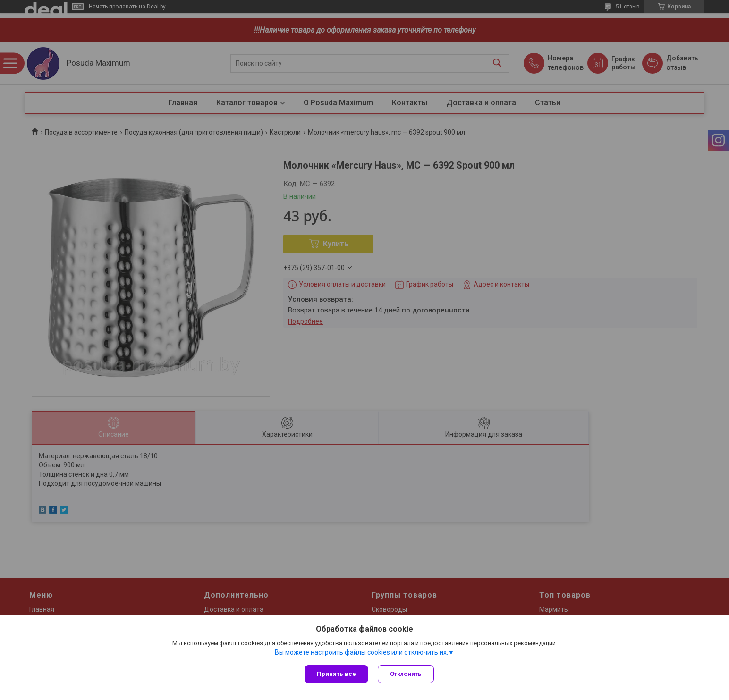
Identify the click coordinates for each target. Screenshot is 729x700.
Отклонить (406, 674)
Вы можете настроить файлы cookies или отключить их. (361, 652)
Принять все (336, 674)
